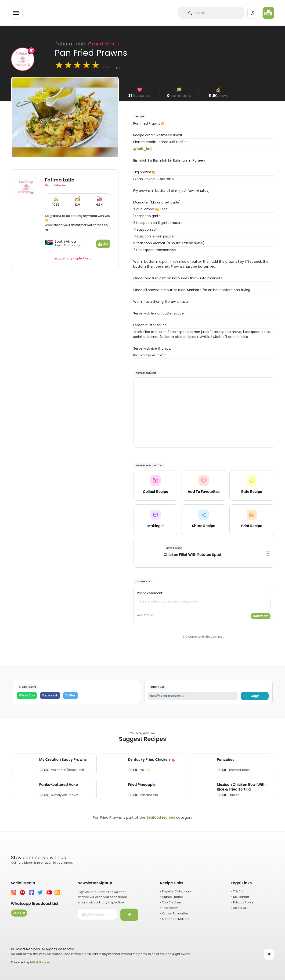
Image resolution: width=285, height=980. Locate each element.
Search (197, 13)
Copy (255, 696)
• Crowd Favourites (174, 913)
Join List (19, 913)
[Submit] (129, 915)
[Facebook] (50, 696)
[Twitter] (70, 696)
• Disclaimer (240, 897)
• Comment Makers (175, 919)
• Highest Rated (172, 897)
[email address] (97, 914)
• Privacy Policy (242, 902)
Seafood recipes (161, 817)
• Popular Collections (176, 891)
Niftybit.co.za (40, 962)
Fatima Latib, (88, 44)
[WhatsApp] (27, 696)
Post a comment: (150, 593)
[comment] (204, 604)
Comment (261, 616)
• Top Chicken (171, 902)
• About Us (239, 908)
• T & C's (237, 891)
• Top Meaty (169, 908)
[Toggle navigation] (17, 13)
